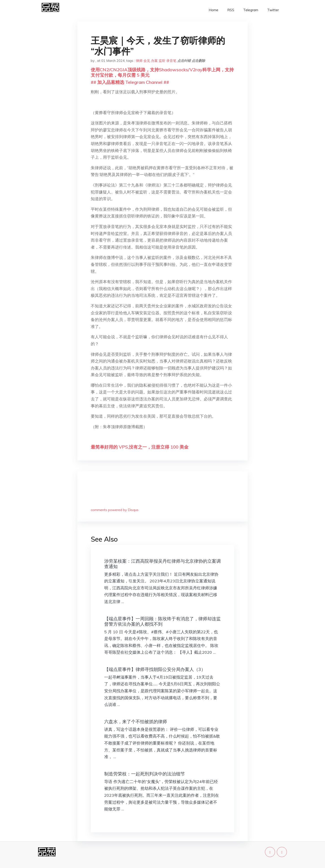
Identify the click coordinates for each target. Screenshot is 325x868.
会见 (147, 61)
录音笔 (171, 61)
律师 (139, 61)
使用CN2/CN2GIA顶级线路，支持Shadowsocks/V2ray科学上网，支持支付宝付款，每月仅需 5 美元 (162, 72)
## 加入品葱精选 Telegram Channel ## (130, 82)
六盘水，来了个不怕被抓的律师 (136, 722)
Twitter (273, 10)
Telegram (251, 10)
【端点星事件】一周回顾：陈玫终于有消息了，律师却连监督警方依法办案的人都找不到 (162, 621)
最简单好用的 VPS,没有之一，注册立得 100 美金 (140, 447)
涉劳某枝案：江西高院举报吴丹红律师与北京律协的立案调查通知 (162, 564)
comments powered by (115, 510)
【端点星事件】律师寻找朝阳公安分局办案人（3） (155, 669)
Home (213, 10)
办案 (154, 61)
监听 (162, 61)
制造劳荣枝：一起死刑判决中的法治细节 (145, 774)
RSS (231, 10)
